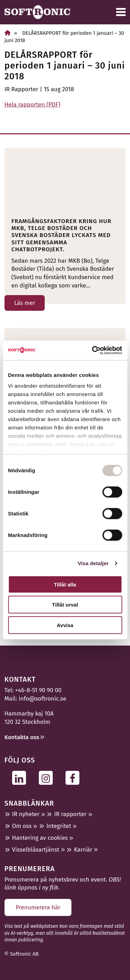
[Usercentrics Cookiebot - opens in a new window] (93, 350)
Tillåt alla (65, 584)
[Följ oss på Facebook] (74, 778)
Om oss (22, 826)
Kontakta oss (22, 737)
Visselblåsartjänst (36, 850)
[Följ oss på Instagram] (48, 778)
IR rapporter (70, 814)
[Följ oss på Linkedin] (21, 778)
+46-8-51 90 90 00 (38, 690)
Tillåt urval (65, 605)
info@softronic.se (42, 699)
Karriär (83, 850)
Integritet (59, 826)
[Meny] (121, 12)
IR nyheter (26, 814)
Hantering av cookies (40, 838)
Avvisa (65, 625)
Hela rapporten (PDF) (32, 105)
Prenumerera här (38, 907)
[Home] (8, 33)
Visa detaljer (93, 563)
